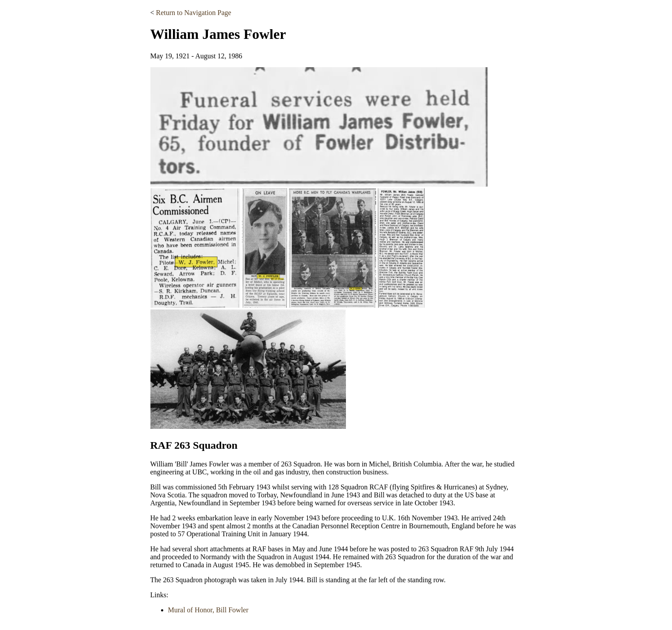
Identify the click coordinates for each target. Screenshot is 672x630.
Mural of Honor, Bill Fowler (208, 610)
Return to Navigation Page (194, 13)
